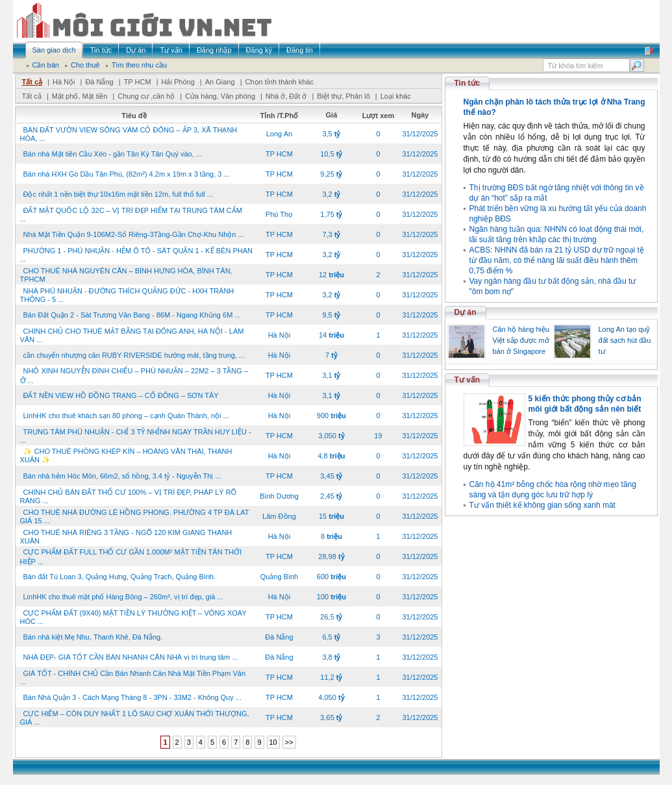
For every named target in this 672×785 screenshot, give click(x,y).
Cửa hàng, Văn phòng (220, 96)
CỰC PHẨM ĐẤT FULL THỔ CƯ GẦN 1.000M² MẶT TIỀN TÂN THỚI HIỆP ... (131, 557)
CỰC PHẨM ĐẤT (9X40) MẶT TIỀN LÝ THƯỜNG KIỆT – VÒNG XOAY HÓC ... (133, 617)
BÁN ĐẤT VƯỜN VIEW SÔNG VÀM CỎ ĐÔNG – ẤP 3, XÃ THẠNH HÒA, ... (129, 134)
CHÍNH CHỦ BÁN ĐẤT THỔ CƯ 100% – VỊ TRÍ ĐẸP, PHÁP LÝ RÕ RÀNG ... (129, 496)
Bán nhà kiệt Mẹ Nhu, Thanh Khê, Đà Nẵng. (93, 637)
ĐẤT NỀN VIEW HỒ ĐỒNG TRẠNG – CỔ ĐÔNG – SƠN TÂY (121, 395)
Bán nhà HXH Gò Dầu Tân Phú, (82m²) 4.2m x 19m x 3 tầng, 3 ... (127, 174)
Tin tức (467, 83)
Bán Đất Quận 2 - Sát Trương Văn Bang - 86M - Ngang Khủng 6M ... (132, 315)
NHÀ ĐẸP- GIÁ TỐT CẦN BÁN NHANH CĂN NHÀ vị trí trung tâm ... (131, 657)
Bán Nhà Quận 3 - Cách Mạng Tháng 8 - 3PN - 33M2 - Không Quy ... (132, 697)
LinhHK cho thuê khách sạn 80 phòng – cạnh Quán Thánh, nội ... (126, 416)
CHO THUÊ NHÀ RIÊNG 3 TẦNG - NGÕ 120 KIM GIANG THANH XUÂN (126, 537)
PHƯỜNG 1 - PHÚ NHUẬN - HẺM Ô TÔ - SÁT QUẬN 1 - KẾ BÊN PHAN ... (136, 255)
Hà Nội (64, 82)
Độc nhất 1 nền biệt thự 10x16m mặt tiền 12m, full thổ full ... (118, 194)
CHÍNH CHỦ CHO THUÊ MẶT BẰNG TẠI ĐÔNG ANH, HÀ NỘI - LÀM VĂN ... (132, 335)
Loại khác (396, 96)
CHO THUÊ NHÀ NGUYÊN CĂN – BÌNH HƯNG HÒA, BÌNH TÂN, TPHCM (126, 275)
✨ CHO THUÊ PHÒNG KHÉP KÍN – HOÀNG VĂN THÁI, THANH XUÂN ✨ (126, 455)
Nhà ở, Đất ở (286, 96)
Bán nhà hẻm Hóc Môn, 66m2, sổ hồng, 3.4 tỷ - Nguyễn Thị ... (122, 476)
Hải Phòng (178, 82)
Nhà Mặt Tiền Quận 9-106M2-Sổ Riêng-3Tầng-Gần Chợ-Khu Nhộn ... (134, 234)
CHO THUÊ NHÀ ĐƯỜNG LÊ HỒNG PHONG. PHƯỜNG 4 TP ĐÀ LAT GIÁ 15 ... (135, 517)
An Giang (220, 82)
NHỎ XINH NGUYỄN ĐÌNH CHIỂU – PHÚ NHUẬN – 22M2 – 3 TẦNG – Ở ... (134, 376)
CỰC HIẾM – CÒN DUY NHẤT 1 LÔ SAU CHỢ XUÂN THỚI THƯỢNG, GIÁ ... (135, 718)
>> (289, 742)
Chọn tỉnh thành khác (280, 82)
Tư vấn (467, 380)
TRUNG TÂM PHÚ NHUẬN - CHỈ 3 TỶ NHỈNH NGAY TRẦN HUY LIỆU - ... (136, 436)
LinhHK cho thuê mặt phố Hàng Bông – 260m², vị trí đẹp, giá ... (123, 597)
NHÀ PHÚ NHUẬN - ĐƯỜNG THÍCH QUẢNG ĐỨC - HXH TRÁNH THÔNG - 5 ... (127, 295)
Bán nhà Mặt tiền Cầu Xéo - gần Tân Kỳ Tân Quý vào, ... (113, 154)
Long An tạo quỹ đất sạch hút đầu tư (625, 340)
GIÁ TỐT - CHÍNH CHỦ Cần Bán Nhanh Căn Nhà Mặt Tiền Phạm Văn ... (133, 678)
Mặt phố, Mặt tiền (80, 96)
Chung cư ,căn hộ (146, 96)
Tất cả (32, 82)
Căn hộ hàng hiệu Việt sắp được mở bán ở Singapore (521, 340)
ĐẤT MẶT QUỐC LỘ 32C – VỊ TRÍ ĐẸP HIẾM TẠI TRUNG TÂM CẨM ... (131, 215)
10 (273, 742)
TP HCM (138, 82)
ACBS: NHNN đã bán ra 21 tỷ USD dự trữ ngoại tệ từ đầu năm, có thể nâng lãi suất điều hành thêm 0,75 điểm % (557, 260)
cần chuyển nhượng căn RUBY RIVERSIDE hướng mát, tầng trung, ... (134, 355)
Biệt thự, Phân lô (343, 96)
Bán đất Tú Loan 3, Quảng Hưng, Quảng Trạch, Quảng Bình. (120, 577)
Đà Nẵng (99, 82)
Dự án (466, 312)
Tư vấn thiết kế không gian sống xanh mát (542, 505)
